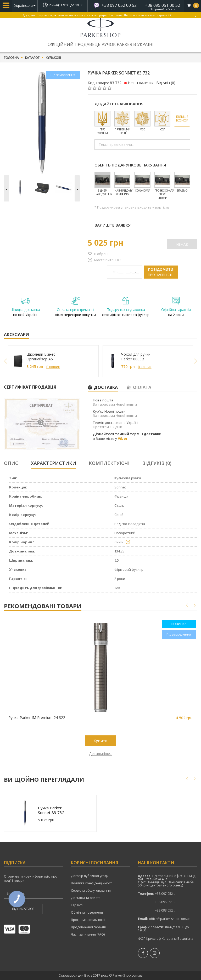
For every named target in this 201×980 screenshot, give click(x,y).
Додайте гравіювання (119, 104)
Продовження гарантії (88, 927)
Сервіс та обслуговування (91, 891)
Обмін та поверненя (87, 913)
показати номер (168, 894)
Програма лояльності (88, 920)
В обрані (101, 254)
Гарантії (77, 905)
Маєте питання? (108, 260)
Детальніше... (36, 754)
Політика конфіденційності (92, 883)
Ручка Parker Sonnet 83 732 (51, 810)
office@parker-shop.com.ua (170, 919)
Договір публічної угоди (90, 876)
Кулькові (53, 58)
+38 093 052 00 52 (168, 910)
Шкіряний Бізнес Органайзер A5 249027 (41, 357)
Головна (11, 58)
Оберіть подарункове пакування (130, 165)
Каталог (32, 58)
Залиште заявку (113, 225)
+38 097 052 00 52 (119, 5)
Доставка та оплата (86, 898)
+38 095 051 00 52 (163, 5)
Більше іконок (182, 119)
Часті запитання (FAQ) (88, 935)
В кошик (53, 367)
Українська (25, 5)
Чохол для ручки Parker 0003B (136, 357)
